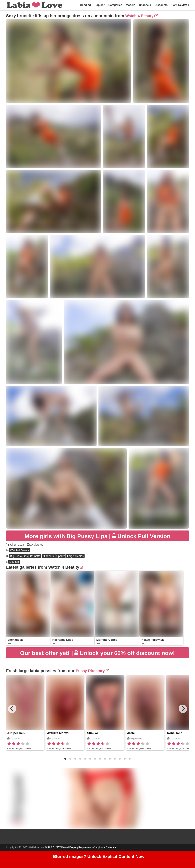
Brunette (35, 556)
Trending (85, 5)
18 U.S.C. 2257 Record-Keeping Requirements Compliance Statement (81, 847)
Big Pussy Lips (19, 556)
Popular (100, 5)
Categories (115, 5)
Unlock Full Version (97, 536)
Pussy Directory (92, 671)
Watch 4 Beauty (141, 16)
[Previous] (12, 709)
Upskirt (61, 556)
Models (130, 5)
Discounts (161, 5)
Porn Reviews (180, 5)
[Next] (183, 709)
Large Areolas (75, 556)
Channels (145, 5)
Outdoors (48, 556)
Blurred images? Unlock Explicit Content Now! (99, 856)
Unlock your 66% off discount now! (97, 653)
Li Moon (14, 562)
